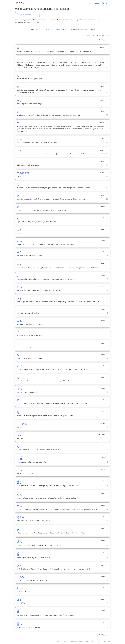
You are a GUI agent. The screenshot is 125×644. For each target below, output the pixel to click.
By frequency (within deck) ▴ (55, 29)
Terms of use (96, 641)
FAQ (65, 641)
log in (22, 20)
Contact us (73, 641)
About (59, 641)
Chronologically (35, 29)
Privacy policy (84, 641)
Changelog (107, 641)
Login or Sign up (101, 3)
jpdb (19, 3)
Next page (103, 40)
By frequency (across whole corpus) (82, 29)
